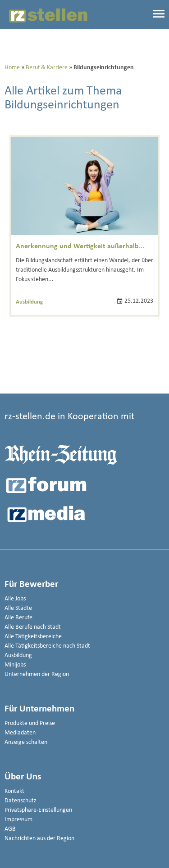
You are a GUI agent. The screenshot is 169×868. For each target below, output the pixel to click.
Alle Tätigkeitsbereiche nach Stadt (47, 646)
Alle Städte (18, 608)
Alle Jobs (15, 599)
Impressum (18, 820)
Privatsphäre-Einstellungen (38, 810)
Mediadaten (20, 733)
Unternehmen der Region (37, 674)
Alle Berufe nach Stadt (33, 627)
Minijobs (15, 665)
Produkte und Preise (30, 723)
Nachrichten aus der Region (39, 839)
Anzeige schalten (26, 742)
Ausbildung (29, 302)
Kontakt (14, 791)
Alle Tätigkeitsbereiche (33, 637)
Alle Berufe (18, 618)
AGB (10, 829)
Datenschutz (21, 801)
